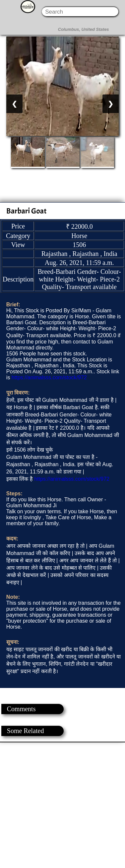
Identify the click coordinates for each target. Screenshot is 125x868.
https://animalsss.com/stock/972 (49, 377)
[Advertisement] (62, 805)
